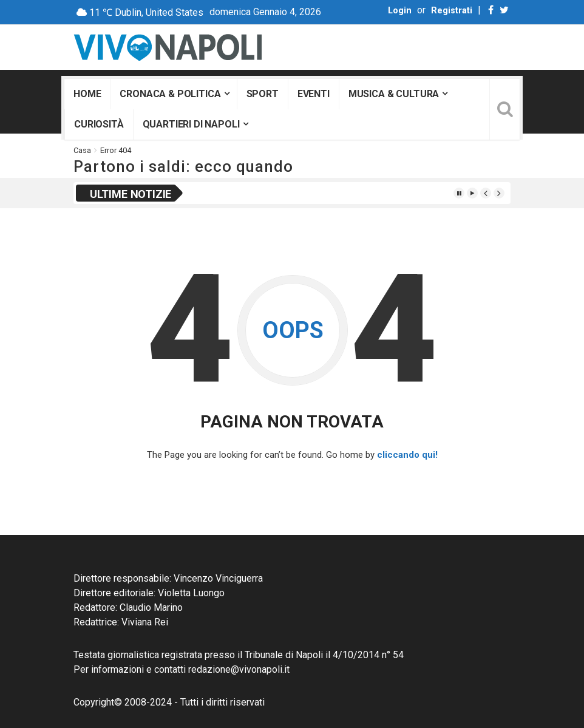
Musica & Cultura (394, 94)
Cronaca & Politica (170, 94)
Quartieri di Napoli (191, 124)
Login (400, 11)
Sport (263, 94)
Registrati (452, 11)
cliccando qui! (407, 455)
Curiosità (99, 124)
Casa (82, 150)
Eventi (314, 94)
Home (87, 94)
